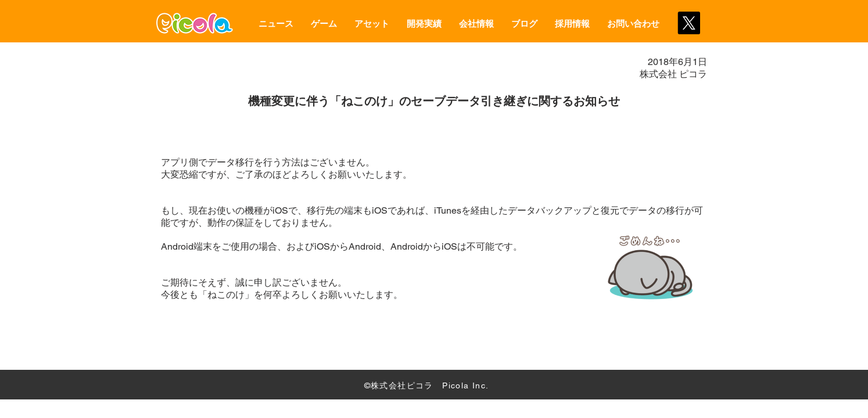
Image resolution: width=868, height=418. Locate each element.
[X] (689, 23)
